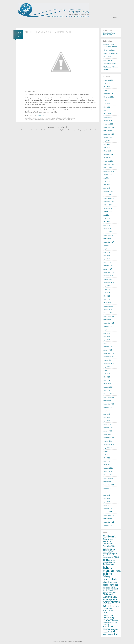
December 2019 (109, 161)
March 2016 (107, 303)
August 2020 (108, 137)
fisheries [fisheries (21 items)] (112, 562)
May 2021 (107, 107)
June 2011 (107, 495)
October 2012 (108, 441)
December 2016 (109, 272)
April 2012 (107, 461)
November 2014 (109, 357)
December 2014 (109, 353)
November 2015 (109, 316)
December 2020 (109, 124)
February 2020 (108, 154)
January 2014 (108, 390)
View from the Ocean (37, 118)
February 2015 (108, 347)
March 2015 (107, 343)
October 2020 (108, 131)
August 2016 (108, 286)
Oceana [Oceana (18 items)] (105, 609)
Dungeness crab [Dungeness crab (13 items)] (107, 557)
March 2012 (107, 465)
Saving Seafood (108, 60)
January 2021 (108, 121)
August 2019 (108, 175)
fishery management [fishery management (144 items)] (112, 569)
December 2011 (109, 475)
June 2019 (107, 181)
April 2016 (107, 299)
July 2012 (107, 451)
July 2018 (107, 215)
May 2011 (107, 498)
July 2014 (107, 370)
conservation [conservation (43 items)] (109, 550)
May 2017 (107, 256)
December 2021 (109, 94)
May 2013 (107, 417)
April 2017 (107, 259)
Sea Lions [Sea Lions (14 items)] (105, 632)
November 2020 (109, 127)
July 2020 (107, 141)
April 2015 (107, 340)
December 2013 (109, 394)
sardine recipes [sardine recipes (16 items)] (107, 623)
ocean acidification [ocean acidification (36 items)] (108, 609)
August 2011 (108, 488)
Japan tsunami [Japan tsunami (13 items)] (107, 587)
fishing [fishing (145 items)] (107, 574)
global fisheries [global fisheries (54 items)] (111, 585)
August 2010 (108, 525)
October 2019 (108, 168)
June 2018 (107, 218)
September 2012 (109, 444)
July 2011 (107, 492)
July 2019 (107, 178)
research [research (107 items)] (108, 620)
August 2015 (108, 326)
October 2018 (108, 205)
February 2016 (108, 306)
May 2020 (107, 144)
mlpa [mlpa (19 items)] (114, 590)
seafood (70, 119)
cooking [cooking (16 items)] (105, 552)
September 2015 (109, 323)
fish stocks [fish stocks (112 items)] (110, 581)
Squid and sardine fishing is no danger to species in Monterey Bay (80, 130)
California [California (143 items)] (110, 536)
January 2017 (108, 269)
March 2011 (107, 505)
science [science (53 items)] (107, 629)
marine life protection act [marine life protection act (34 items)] (110, 588)
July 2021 (107, 100)
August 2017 (108, 245)
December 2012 (109, 434)
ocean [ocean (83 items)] (115, 606)
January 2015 (108, 350)
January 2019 (108, 195)
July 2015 (107, 330)
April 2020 (107, 148)
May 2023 (107, 87)
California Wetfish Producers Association (46, 119)
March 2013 (107, 424)
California (31, 119)
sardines (65, 119)
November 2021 (109, 97)
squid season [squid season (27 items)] (108, 634)
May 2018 (107, 222)
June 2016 (107, 293)
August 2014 (108, 367)
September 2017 (109, 242)
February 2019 (108, 191)
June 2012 (107, 455)
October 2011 (108, 482)
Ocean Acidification (110, 57)
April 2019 (107, 188)
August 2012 (108, 448)
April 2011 (107, 502)
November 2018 (109, 202)
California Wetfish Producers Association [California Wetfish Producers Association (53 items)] (109, 542)
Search (115, 17)
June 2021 (107, 104)
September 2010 (109, 522)
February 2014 (108, 387)
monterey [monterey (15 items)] (106, 592)
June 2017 (107, 252)
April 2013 (107, 421)
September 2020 (109, 134)
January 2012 (108, 471)
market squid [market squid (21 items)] (107, 590)
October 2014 (108, 360)
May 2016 (107, 296)
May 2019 (107, 185)
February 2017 (108, 266)
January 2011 (108, 512)
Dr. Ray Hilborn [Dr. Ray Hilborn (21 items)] (112, 555)
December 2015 (109, 313)
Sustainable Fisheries (110, 64)
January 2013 (108, 431)
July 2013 (107, 411)
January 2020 (108, 158)
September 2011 (109, 485)
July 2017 (107, 249)
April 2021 (107, 110)
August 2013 (108, 407)
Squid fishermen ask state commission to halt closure (32, 130)
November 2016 (109, 276)
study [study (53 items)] (116, 634)
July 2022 (107, 90)
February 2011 (108, 509)
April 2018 (107, 225)
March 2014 (107, 384)
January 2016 (108, 309)
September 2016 (109, 282)
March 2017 (107, 262)
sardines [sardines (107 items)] (108, 626)
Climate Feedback (109, 50)
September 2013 (109, 404)
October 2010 (108, 519)
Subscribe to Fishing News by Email (109, 34)
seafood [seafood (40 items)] (114, 629)
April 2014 (107, 380)
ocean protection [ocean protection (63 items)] (109, 614)
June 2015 (107, 333)
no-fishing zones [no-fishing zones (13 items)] (107, 604)
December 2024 (109, 80)
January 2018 (108, 232)
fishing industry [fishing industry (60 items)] (107, 578)
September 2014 (109, 363)
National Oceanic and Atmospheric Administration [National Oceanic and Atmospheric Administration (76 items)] (111, 598)
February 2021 (108, 117)
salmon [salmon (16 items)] (116, 621)
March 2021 (107, 114)
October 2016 (108, 279)
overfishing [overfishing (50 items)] (108, 617)
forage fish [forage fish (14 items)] (114, 583)
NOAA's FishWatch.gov (111, 53)
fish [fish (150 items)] (105, 560)
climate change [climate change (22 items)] (108, 548)
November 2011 (109, 478)
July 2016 (107, 289)
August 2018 (108, 212)
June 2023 (107, 83)
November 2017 (109, 235)
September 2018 (109, 208)
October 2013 (108, 401)
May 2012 (107, 458)
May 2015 (107, 336)
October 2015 (108, 320)
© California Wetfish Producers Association (70, 641)
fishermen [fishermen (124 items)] (110, 564)
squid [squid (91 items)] (112, 631)
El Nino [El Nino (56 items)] (115, 557)
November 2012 (109, 438)
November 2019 (109, 164)
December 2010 (109, 515)
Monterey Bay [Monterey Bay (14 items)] (112, 592)
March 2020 (107, 151)
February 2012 (108, 468)
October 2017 (108, 239)
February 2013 (108, 428)
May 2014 (107, 377)
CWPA (60, 119)
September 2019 (109, 171)
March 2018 (107, 229)
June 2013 (107, 414)
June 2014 (107, 374)
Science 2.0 (40, 115)
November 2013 (109, 397)
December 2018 (109, 198)
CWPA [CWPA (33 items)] (111, 552)
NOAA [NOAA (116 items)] (107, 606)
